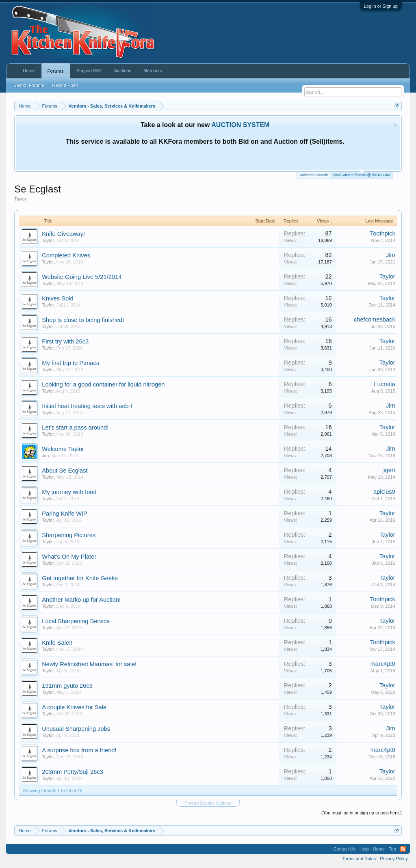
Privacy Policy (394, 859)
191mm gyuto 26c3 (67, 686)
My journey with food (69, 492)
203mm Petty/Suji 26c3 (73, 772)
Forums (56, 71)
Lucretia (385, 384)
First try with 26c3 (65, 341)
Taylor (48, 240)
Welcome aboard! (314, 175)
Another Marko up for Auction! (81, 600)
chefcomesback (375, 320)
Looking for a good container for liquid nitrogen (103, 384)
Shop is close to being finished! (83, 320)
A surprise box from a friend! (79, 750)
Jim (391, 255)
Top (392, 849)
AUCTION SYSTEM (240, 125)
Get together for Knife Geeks (80, 578)
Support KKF (89, 71)
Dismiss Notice (395, 125)
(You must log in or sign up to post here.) (362, 813)
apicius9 (384, 492)
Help (364, 849)
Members (153, 71)
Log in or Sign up (381, 6)
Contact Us (344, 849)
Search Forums (29, 85)
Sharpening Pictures (69, 535)
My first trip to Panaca (71, 363)
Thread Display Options (208, 803)
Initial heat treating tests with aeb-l (87, 406)
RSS (403, 849)
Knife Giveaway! (63, 234)
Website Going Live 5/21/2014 (82, 277)
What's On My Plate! (69, 557)
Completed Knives (66, 255)
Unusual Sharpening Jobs (76, 729)
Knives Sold (57, 298)
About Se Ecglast (65, 471)
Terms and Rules (359, 859)
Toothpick (383, 233)
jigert (389, 470)
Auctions (123, 71)
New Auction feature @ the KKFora (362, 174)
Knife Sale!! (57, 643)
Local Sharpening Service (76, 621)
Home (29, 71)
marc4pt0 (383, 664)
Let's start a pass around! (75, 428)
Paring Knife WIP (65, 514)
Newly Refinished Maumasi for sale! (89, 664)
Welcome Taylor (63, 449)
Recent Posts (65, 85)
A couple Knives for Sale (74, 707)
